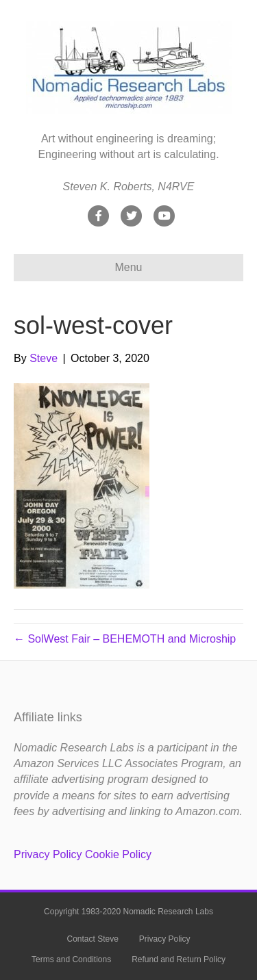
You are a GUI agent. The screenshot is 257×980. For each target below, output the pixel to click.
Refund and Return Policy (179, 959)
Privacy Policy (48, 854)
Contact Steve (92, 939)
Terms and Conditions (71, 959)
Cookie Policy (118, 854)
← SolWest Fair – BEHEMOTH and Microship (125, 639)
